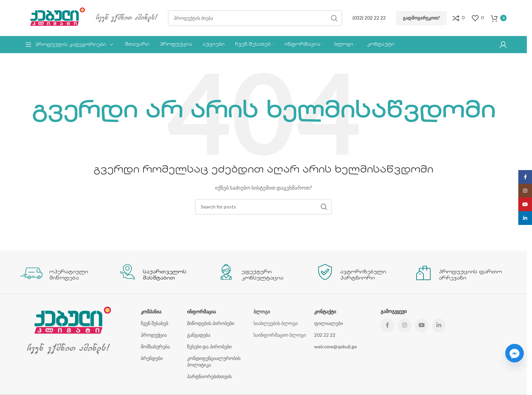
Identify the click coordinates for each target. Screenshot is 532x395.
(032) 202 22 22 (369, 18)
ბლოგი (262, 312)
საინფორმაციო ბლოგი (280, 335)
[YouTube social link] (422, 325)
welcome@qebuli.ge (336, 346)
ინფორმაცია (201, 312)
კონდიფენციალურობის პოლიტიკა (214, 361)
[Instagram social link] (405, 325)
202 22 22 (325, 335)
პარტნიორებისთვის (209, 376)
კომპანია (151, 312)
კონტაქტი (325, 312)
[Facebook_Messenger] (515, 353)
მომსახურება (155, 346)
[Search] (255, 18)
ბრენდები (152, 358)
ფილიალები (329, 323)
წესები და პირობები (209, 346)
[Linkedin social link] (439, 325)
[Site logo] (55, 17)
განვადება (199, 335)
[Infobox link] (66, 272)
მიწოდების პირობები (211, 323)
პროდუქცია (154, 335)
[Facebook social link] (387, 325)
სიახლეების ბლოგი (276, 323)
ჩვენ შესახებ (154, 323)
